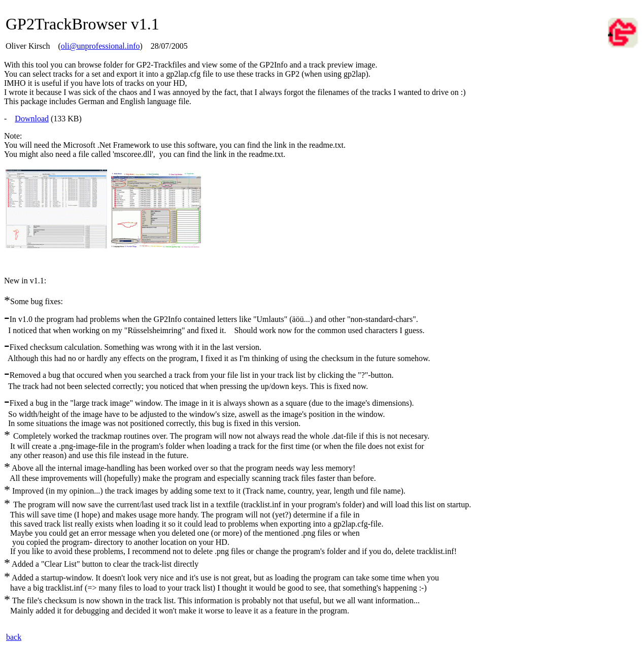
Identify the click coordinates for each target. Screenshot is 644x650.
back (14, 637)
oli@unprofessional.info (100, 46)
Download (32, 119)
